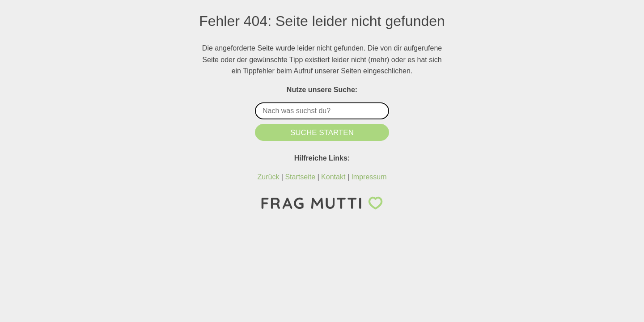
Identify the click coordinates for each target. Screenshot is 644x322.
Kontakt (333, 177)
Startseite (300, 177)
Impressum (369, 177)
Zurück (268, 177)
